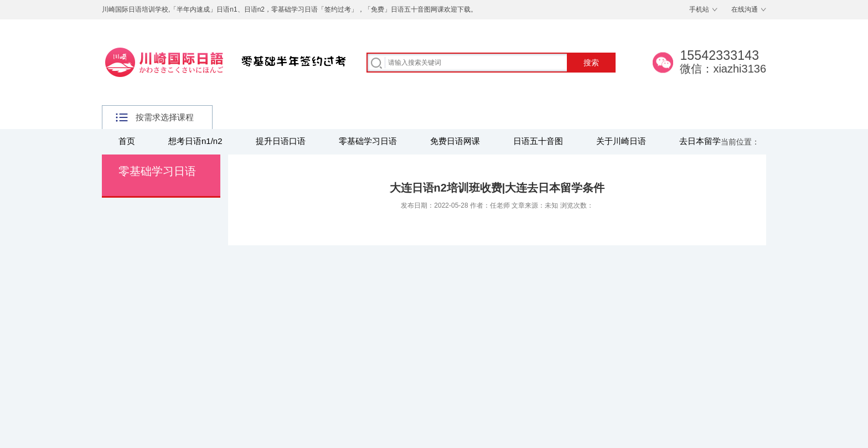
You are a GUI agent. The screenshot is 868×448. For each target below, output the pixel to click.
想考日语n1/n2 (195, 141)
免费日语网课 (455, 141)
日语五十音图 (538, 141)
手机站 (699, 9)
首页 (127, 141)
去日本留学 (700, 141)
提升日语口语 (281, 141)
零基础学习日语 (368, 141)
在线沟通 (745, 9)
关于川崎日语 (621, 141)
